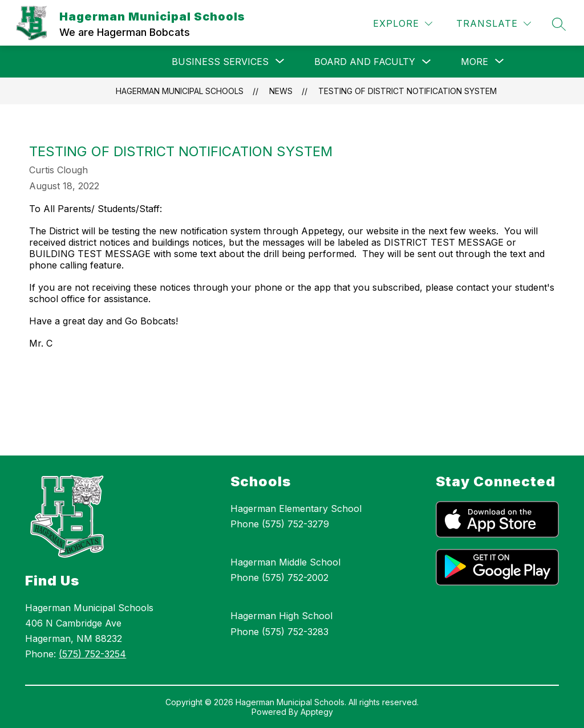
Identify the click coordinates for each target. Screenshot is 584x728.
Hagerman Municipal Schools (180, 91)
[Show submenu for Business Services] (220, 62)
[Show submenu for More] (474, 62)
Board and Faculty (365, 62)
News (281, 91)
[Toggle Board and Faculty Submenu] (427, 62)
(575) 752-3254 (92, 654)
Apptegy (317, 712)
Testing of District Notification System (407, 91)
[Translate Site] (494, 24)
